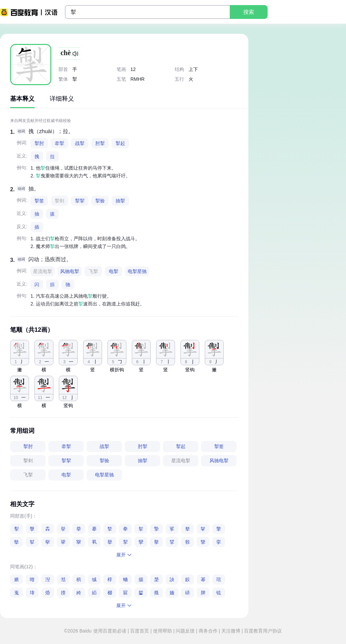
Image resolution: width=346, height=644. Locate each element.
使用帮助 (163, 631)
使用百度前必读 (110, 631)
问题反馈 (185, 631)
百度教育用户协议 (263, 631)
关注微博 (231, 631)
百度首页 (140, 631)
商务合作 (208, 631)
